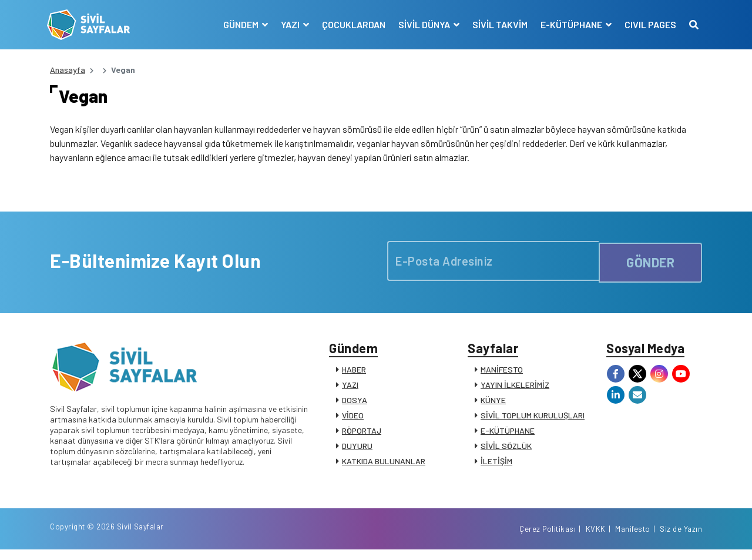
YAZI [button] (288, 24)
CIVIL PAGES (647, 24)
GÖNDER (650, 264)
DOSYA (355, 405)
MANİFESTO (502, 375)
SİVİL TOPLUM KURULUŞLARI (533, 420)
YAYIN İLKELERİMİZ (515, 390)
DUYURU (357, 451)
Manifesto (633, 538)
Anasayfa (68, 70)
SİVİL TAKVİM (497, 24)
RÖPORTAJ (362, 436)
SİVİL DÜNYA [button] (422, 24)
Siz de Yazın (681, 538)
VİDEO (353, 420)
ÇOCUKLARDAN (351, 24)
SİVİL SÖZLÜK (506, 451)
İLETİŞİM (496, 466)
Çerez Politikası (548, 538)
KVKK (596, 538)
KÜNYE (493, 405)
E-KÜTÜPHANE (508, 436)
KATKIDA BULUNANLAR (384, 466)
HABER (354, 375)
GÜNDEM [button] (239, 24)
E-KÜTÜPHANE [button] (569, 24)
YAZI (350, 390)
